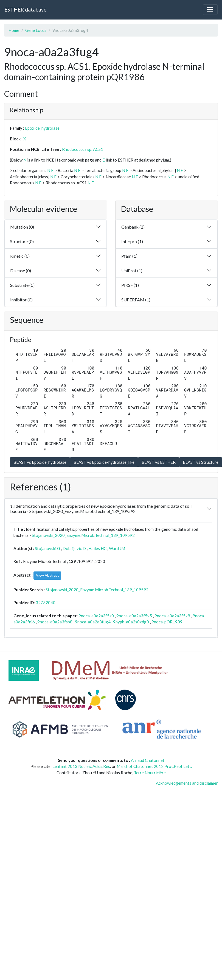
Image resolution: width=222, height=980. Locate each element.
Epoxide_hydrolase (42, 128)
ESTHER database (25, 9)
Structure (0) (22, 241)
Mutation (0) (22, 227)
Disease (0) (21, 270)
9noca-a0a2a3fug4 (93, 622)
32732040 (46, 603)
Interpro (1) (132, 241)
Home (14, 30)
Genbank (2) (133, 227)
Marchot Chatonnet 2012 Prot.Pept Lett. (154, 766)
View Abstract (47, 575)
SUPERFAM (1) (136, 300)
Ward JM (117, 548)
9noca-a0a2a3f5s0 (96, 616)
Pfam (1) (129, 256)
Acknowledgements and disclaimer (187, 783)
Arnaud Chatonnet (148, 760)
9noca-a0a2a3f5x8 (172, 616)
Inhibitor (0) (21, 300)
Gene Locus (36, 30)
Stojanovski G (47, 548)
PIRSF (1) (130, 285)
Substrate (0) (22, 285)
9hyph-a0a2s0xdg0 (131, 622)
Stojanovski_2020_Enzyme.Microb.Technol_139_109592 (83, 535)
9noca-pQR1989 (167, 622)
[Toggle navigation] (210, 10)
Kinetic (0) (20, 256)
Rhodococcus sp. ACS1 (83, 149)
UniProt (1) (132, 270)
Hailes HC (97, 548)
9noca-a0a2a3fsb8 (55, 622)
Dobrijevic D (74, 548)
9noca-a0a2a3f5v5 (134, 616)
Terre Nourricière (150, 773)
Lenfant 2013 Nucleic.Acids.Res (81, 766)
